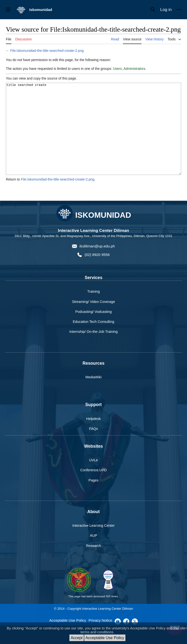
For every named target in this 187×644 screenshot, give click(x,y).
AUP (93, 554)
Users (117, 69)
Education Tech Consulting (93, 340)
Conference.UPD (94, 488)
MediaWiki (93, 395)
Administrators (134, 69)
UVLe (93, 478)
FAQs (93, 447)
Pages (94, 499)
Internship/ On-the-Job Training (93, 350)
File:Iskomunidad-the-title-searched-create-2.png (47, 51)
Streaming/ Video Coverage (94, 320)
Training (93, 310)
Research (93, 564)
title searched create (93, 138)
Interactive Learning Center (93, 544)
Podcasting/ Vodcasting (93, 330)
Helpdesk (93, 437)
